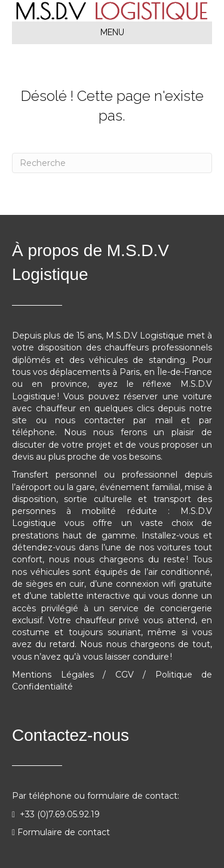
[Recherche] (112, 163)
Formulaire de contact (64, 832)
